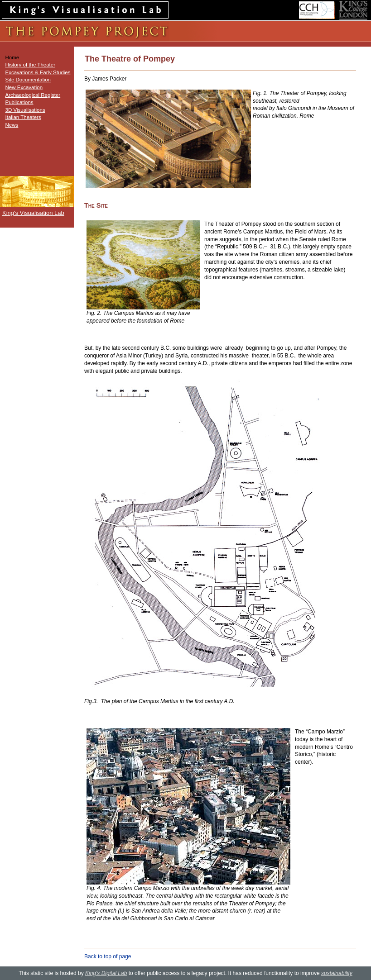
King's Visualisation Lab (33, 213)
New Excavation (24, 87)
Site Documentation (28, 80)
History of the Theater (31, 65)
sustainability (337, 973)
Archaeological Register (33, 95)
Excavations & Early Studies (38, 72)
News (12, 125)
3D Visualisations (25, 110)
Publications (19, 102)
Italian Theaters (23, 117)
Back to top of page (108, 956)
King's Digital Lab (106, 973)
